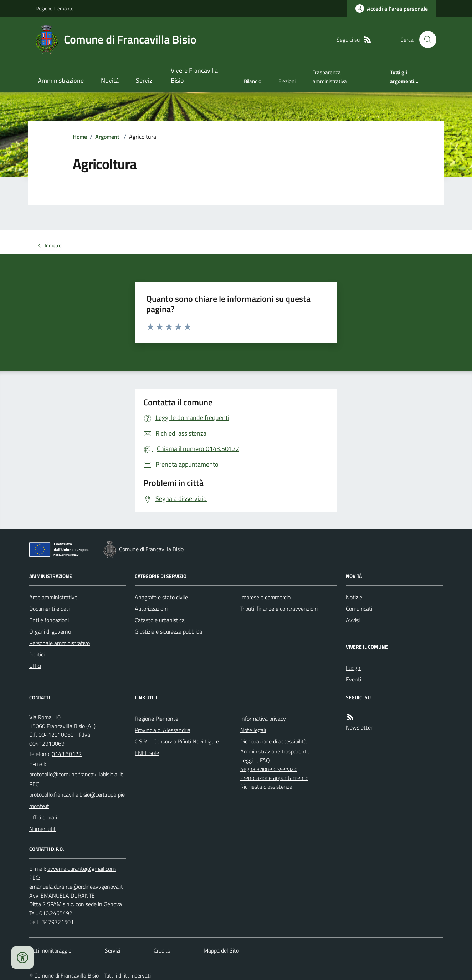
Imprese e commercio (265, 597)
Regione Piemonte (55, 8)
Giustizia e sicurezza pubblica (168, 631)
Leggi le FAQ (255, 760)
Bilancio (253, 81)
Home (80, 137)
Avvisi (353, 620)
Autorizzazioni (151, 609)
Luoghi (354, 668)
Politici (37, 654)
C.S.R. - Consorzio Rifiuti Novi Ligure (177, 741)
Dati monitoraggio (50, 950)
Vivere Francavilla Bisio (194, 75)
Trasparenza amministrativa (330, 77)
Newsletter (359, 727)
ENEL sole (147, 753)
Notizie (354, 597)
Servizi (145, 80)
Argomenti (108, 137)
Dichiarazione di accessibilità (273, 741)
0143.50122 (67, 754)
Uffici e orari (43, 817)
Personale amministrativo (60, 643)
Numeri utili (43, 829)
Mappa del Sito (221, 950)
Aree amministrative (53, 597)
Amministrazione (61, 80)
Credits (162, 950)
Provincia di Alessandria (163, 730)
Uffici (35, 666)
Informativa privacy (263, 719)
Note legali (253, 730)
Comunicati (359, 609)
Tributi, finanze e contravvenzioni (279, 609)
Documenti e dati (49, 609)
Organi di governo (50, 631)
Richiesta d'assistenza (266, 787)
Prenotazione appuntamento (274, 778)
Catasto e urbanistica (160, 620)
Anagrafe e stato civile (161, 597)
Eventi (353, 679)
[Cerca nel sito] (425, 40)
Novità (110, 80)
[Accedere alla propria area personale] (392, 9)
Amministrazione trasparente (275, 751)
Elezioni (287, 81)
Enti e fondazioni (49, 620)
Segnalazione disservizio (269, 769)
